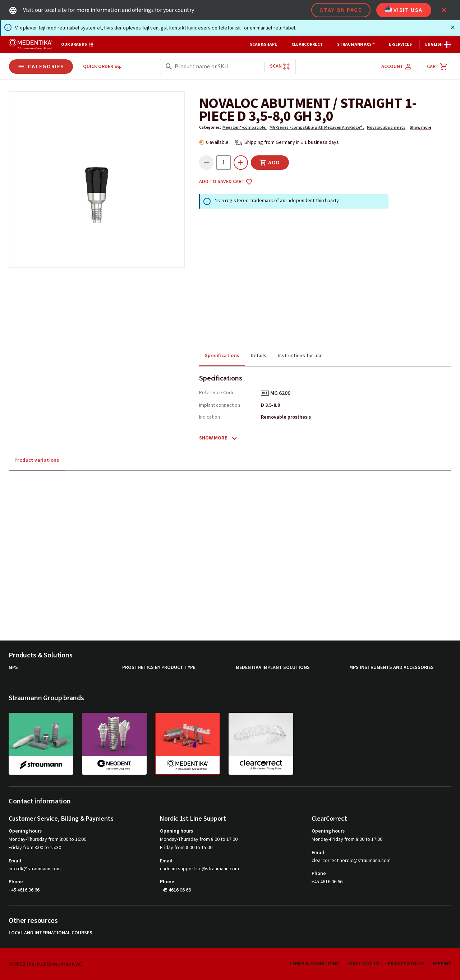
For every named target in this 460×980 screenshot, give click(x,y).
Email (15, 861)
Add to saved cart (226, 182)
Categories (41, 67)
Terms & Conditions (314, 964)
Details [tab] (259, 356)
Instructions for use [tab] (300, 356)
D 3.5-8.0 (270, 405)
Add (270, 163)
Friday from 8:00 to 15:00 (186, 848)
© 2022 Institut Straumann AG (46, 964)
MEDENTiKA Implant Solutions (273, 668)
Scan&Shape (263, 44)
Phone (16, 882)
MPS (13, 668)
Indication (210, 417)
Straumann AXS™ (356, 44)
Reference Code (217, 393)
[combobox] (218, 67)
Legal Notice (363, 964)
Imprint (442, 964)
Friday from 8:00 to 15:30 (35, 848)
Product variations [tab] (37, 460)
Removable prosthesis (286, 417)
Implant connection (220, 405)
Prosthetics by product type (159, 668)
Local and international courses (50, 933)
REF (265, 393)
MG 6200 (283, 393)
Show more (420, 127)
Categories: (210, 127)
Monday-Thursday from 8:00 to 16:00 (47, 839)
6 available (217, 142)
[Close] (453, 27)
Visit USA (404, 10)
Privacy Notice (406, 964)
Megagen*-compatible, (245, 127)
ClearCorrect (307, 44)
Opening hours (25, 831)
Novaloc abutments (386, 127)
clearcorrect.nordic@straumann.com (351, 861)
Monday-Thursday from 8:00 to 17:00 (199, 839)
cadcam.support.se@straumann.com (199, 869)
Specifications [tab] (222, 356)
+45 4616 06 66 (24, 890)
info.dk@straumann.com (35, 869)
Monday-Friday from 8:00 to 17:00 (347, 839)
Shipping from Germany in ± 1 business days (292, 142)
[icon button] (444, 10)
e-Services (400, 44)
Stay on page (341, 10)
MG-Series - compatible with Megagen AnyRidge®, (317, 127)
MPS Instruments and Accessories (392, 668)
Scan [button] (280, 66)
